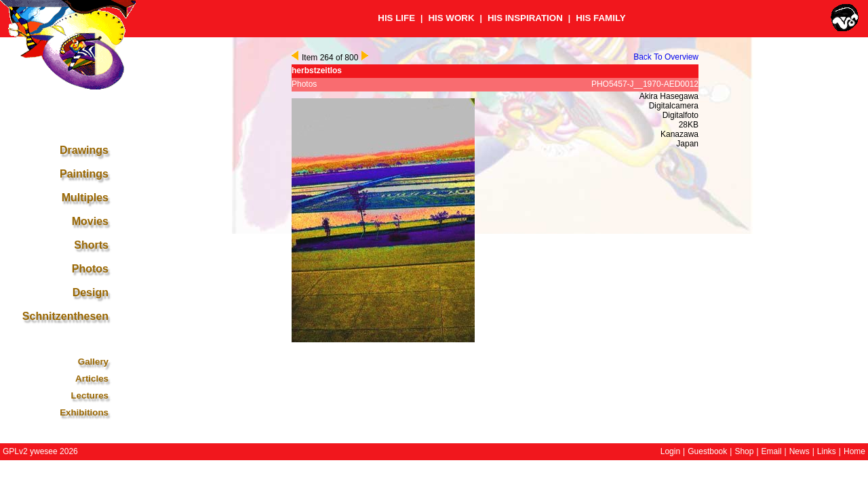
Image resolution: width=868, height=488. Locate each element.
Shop (744, 451)
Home (854, 451)
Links (827, 451)
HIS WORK (451, 18)
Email (772, 451)
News (800, 451)
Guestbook (707, 451)
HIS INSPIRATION (525, 18)
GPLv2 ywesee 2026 (40, 451)
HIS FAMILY (601, 18)
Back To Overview (666, 57)
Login (670, 451)
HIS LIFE (396, 18)
